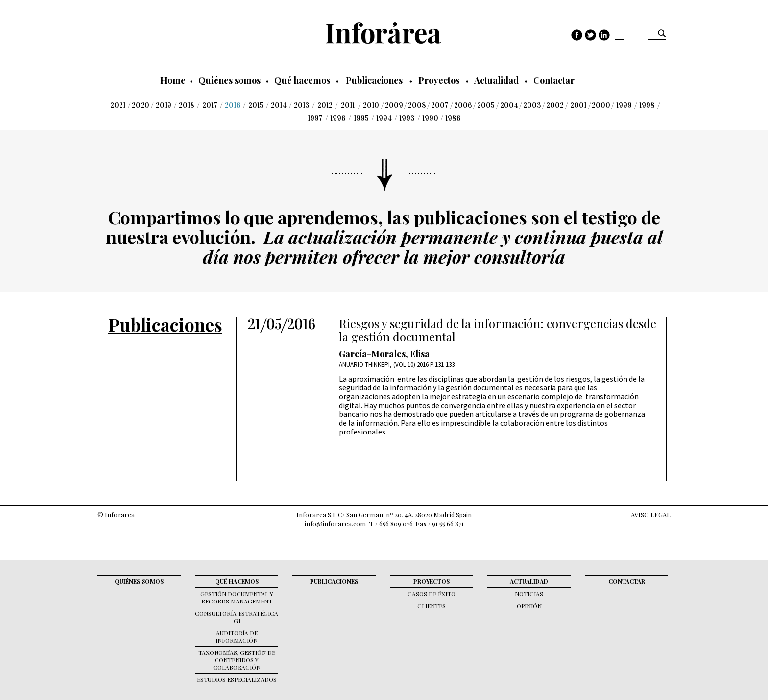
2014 (279, 105)
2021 (118, 105)
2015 (256, 105)
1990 (430, 118)
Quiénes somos (229, 80)
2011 (348, 105)
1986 (453, 118)
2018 (187, 105)
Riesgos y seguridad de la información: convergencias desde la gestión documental (498, 330)
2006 (463, 105)
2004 (509, 105)
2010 (371, 105)
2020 (141, 105)
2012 (325, 105)
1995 (361, 118)
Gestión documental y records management (237, 597)
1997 (315, 118)
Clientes (432, 606)
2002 (555, 105)
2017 (210, 105)
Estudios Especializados (237, 679)
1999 (624, 105)
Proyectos (439, 80)
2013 (302, 105)
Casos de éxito (432, 594)
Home (173, 80)
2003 (532, 105)
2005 (486, 105)
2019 (164, 105)
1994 (384, 118)
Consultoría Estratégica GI (237, 617)
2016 (233, 105)
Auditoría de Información (237, 637)
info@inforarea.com (335, 523)
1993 (407, 118)
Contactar (554, 80)
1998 (647, 105)
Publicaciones (374, 80)
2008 (417, 105)
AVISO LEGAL (651, 515)
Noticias (529, 594)
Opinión (529, 606)
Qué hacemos (302, 80)
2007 (440, 105)
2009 (394, 105)
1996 (338, 118)
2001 (578, 105)
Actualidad (496, 80)
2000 (601, 105)
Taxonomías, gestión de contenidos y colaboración (237, 660)
